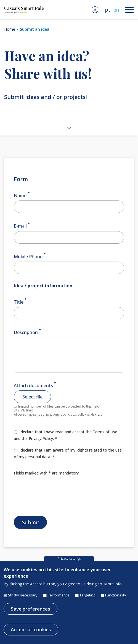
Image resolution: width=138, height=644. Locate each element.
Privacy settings (69, 559)
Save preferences (30, 610)
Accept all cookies (31, 630)
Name (20, 195)
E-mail (20, 226)
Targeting (87, 596)
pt (108, 10)
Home (10, 29)
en (116, 10)
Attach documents (33, 385)
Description (26, 333)
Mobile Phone (28, 257)
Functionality (116, 596)
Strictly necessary (23, 596)
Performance (59, 596)
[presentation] (56, 495)
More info (113, 585)
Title (19, 302)
